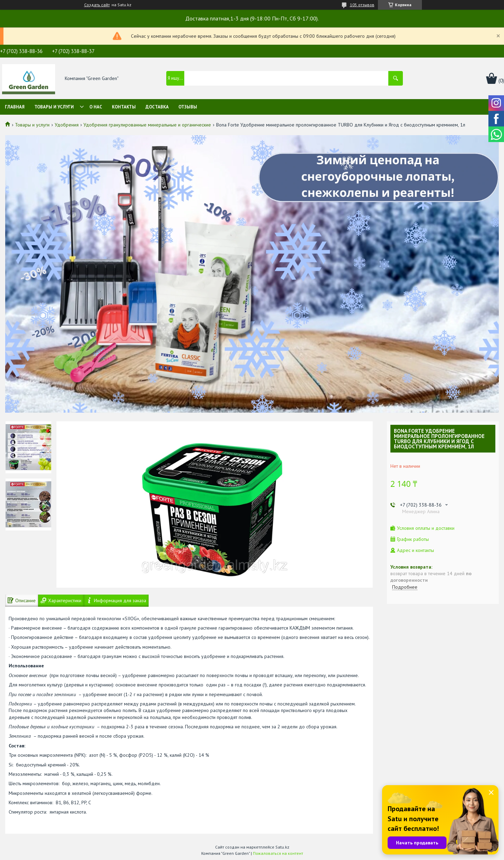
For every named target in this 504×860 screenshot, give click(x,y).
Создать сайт (97, 5)
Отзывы (188, 107)
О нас (96, 107)
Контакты (124, 107)
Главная (15, 107)
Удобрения (67, 125)
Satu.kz (282, 847)
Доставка (157, 107)
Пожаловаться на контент (278, 853)
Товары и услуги (54, 107)
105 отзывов (362, 5)
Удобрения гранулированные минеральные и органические (147, 125)
